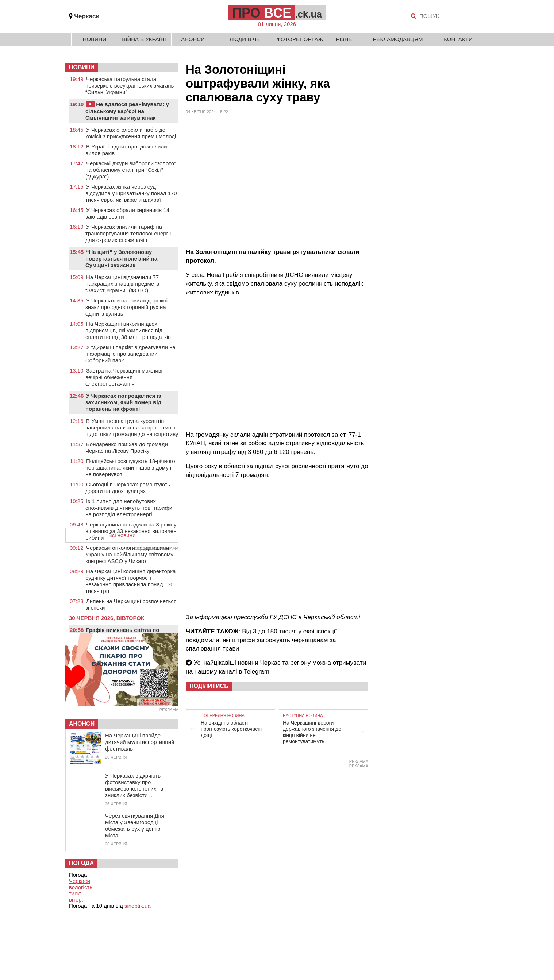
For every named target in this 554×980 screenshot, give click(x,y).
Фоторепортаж (300, 39)
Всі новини (122, 535)
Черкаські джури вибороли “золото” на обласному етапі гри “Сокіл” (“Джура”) (131, 170)
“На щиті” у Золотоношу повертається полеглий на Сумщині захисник (121, 258)
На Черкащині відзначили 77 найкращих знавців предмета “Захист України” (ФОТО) (122, 284)
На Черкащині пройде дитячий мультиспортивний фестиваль (140, 742)
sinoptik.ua (138, 906)
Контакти (458, 39)
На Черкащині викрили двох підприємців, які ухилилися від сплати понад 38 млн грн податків (128, 330)
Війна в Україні (144, 39)
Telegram (257, 672)
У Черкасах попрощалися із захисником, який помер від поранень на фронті (123, 402)
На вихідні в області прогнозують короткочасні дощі (231, 729)
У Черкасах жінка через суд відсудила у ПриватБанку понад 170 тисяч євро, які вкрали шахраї (131, 193)
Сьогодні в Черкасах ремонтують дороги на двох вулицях (128, 488)
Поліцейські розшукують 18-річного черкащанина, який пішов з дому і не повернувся (130, 468)
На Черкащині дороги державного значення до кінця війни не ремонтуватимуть (312, 732)
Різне (344, 39)
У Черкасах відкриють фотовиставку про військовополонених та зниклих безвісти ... (134, 785)
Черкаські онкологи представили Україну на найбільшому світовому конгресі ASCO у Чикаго (129, 554)
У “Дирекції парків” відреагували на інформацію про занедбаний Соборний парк (130, 354)
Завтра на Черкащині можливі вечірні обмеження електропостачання (124, 377)
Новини (95, 39)
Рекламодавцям (398, 39)
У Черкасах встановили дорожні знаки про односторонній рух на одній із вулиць (126, 307)
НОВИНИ (82, 67)
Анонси (193, 39)
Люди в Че (245, 39)
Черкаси (87, 16)
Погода (81, 863)
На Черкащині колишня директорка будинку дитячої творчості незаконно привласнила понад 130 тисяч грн (130, 581)
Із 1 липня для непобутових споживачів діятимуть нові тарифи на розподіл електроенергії (129, 508)
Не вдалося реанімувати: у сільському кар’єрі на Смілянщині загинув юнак (127, 111)
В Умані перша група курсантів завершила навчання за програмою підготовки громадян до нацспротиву (132, 427)
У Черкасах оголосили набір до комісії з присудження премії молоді (131, 133)
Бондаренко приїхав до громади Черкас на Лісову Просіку (127, 447)
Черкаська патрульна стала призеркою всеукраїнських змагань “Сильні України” (130, 86)
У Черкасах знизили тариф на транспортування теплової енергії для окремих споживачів (128, 233)
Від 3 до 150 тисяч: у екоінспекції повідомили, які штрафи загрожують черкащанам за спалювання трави (261, 640)
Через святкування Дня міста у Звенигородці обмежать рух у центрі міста (135, 825)
